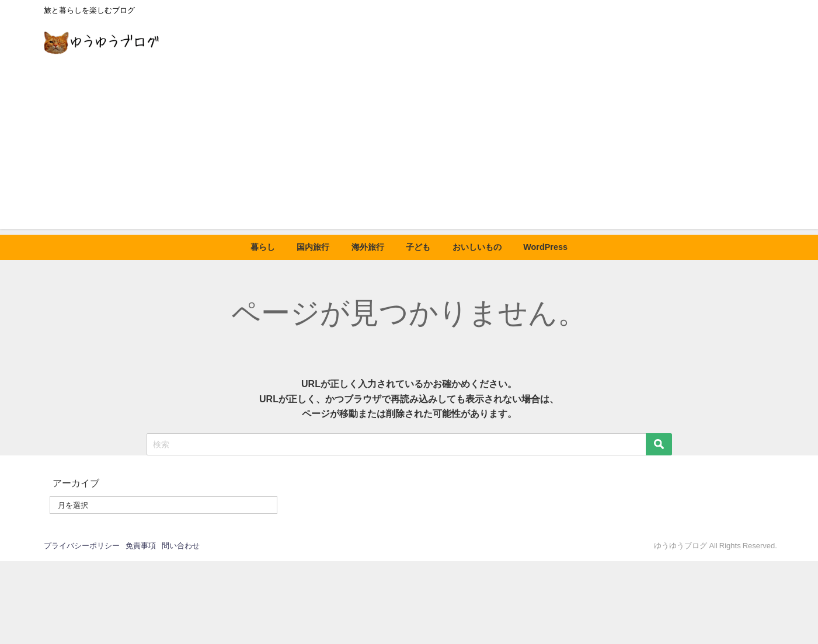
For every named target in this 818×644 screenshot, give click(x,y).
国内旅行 (313, 247)
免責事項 (141, 546)
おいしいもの (477, 247)
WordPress (545, 247)
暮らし (263, 247)
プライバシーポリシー (82, 546)
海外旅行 (368, 247)
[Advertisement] (409, 147)
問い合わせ (181, 546)
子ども (418, 247)
